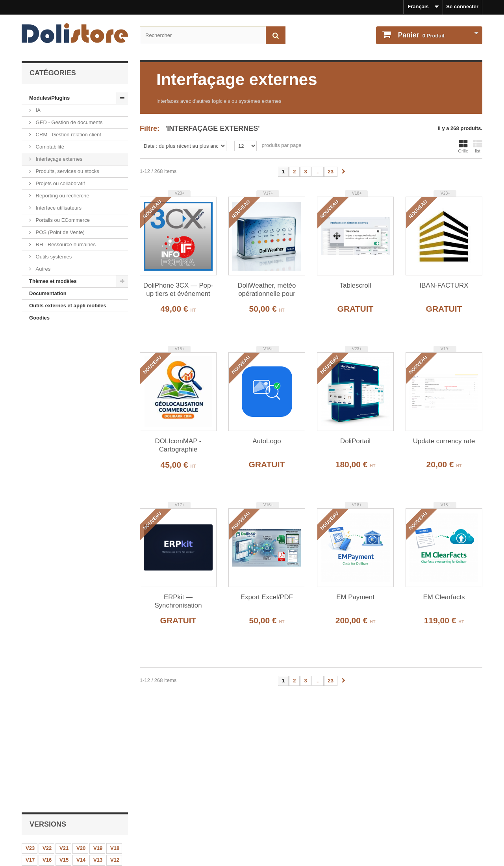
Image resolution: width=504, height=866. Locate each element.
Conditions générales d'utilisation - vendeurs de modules (91, 827)
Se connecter (462, 7)
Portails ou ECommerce (62, 220)
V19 (98, 372)
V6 (114, 395)
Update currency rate (444, 441)
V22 (47, 372)
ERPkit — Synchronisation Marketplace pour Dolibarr (178, 602)
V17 (30, 384)
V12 (115, 384)
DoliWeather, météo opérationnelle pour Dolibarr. (267, 290)
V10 (47, 395)
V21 (64, 372)
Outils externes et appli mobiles (68, 306)
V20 (81, 372)
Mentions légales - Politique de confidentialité (77, 806)
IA (37, 110)
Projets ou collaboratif (60, 183)
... (318, 172)
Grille (463, 146)
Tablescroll (356, 285)
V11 (30, 395)
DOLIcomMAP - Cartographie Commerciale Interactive (178, 446)
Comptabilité (49, 147)
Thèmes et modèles (53, 281)
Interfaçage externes (58, 159)
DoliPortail (355, 441)
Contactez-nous (41, 837)
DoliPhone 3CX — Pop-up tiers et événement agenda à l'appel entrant (178, 290)
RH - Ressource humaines (65, 244)
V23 (30, 372)
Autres (42, 269)
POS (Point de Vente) (59, 232)
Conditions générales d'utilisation (63, 816)
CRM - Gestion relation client (68, 135)
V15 (64, 384)
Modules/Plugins (49, 98)
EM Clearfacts (444, 597)
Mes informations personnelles (296, 816)
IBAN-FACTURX (444, 285)
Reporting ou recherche (62, 196)
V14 (81, 384)
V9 (63, 395)
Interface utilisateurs (58, 208)
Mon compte (277, 793)
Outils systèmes (53, 257)
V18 (115, 372)
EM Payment (355, 597)
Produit (421, 35)
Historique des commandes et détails (303, 806)
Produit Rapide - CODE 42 (90, 506)
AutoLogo (267, 441)
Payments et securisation (53, 848)
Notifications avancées (98, 447)
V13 (98, 384)
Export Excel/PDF (92, 616)
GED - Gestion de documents (68, 122)
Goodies (39, 318)
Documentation (48, 293)
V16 (47, 384)
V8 (80, 395)
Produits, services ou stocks (67, 171)
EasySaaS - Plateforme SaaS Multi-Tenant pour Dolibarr (91, 675)
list (478, 146)
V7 (97, 395)
